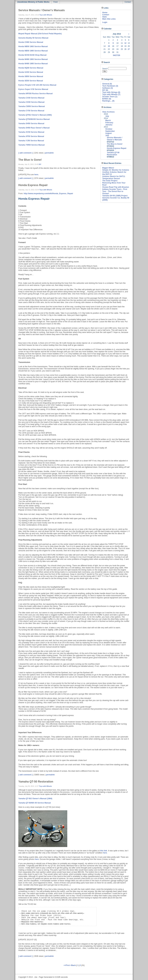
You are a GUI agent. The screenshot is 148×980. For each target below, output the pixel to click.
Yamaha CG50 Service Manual (31, 102)
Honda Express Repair (117, 148)
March (108, 120)
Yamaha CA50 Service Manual (31, 98)
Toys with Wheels (46, 15)
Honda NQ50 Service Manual (31, 68)
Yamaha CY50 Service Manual (31, 111)
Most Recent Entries (111, 163)
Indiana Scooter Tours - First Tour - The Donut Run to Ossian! (115, 191)
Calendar (107, 29)
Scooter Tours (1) (110, 97)
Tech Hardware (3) (110, 86)
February (109, 123)
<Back (73, 965)
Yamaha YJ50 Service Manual (31, 141)
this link (104, 851)
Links (105, 8)
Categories (107, 79)
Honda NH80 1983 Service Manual (33, 59)
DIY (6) (105, 90)
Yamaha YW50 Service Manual (31, 145)
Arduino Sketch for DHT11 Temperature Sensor (114, 177)
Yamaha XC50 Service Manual (31, 132)
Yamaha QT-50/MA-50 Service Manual (35, 803)
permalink (49, 153)
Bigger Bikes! (108, 168)
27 (129, 49)
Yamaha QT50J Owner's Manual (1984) (35, 115)
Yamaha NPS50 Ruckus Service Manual (35, 94)
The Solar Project (110, 181)
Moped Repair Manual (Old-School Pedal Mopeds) (40, 34)
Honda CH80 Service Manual (31, 42)
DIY (40, 164)
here (105, 853)
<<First (67, 965)
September (110, 131)
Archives (106, 107)
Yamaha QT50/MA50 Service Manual (34, 119)
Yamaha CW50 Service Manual (32, 106)
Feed (55, 2)
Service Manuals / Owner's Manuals (115, 139)
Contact (128, 2)
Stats (105, 17)
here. (36, 175)
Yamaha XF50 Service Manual (31, 136)
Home (105, 13)
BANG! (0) (107, 99)
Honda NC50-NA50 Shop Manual (32, 55)
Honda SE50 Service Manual (31, 81)
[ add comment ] (25, 153)
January (109, 125)
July (107, 116)
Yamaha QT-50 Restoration (113, 154)
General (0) (107, 84)
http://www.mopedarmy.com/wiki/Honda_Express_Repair (48, 194)
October (109, 129)
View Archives (108, 112)
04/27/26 (117, 55)
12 (125, 43)
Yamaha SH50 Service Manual (31, 124)
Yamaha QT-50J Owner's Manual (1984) (35, 799)
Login (105, 22)
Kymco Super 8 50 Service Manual (33, 89)
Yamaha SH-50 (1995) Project (115, 196)
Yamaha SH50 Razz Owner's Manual (34, 128)
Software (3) (108, 88)
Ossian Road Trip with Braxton (116, 187)
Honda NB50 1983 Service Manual (33, 46)
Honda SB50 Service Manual (31, 76)
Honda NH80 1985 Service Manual (33, 64)
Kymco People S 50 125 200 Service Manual (37, 85)
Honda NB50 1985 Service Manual (33, 51)
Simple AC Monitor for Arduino (116, 170)
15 (109, 46)
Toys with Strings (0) (111, 92)
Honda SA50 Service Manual (31, 72)
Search (106, 62)
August (108, 133)
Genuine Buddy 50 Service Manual (33, 38)
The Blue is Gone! (115, 144)
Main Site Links (109, 19)
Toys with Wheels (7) (111, 94)
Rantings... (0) (108, 101)
